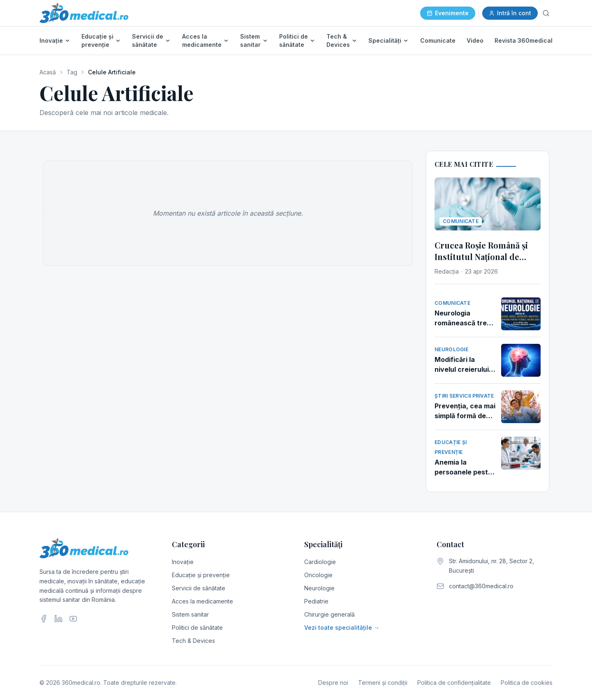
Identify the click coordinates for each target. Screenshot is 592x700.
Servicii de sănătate (148, 40)
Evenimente (448, 13)
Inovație (51, 40)
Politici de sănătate (294, 40)
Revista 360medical (524, 40)
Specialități (385, 40)
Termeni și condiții (383, 683)
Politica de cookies (527, 683)
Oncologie (318, 575)
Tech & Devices (338, 40)
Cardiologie (320, 562)
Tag (72, 72)
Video (475, 40)
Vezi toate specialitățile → (342, 627)
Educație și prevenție (97, 40)
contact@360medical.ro (481, 586)
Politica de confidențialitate (454, 683)
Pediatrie (316, 601)
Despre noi (333, 683)
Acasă (48, 72)
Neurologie (319, 588)
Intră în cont (510, 13)
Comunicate (438, 40)
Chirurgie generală (330, 614)
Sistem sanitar (250, 40)
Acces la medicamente (202, 40)
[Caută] (546, 13)
